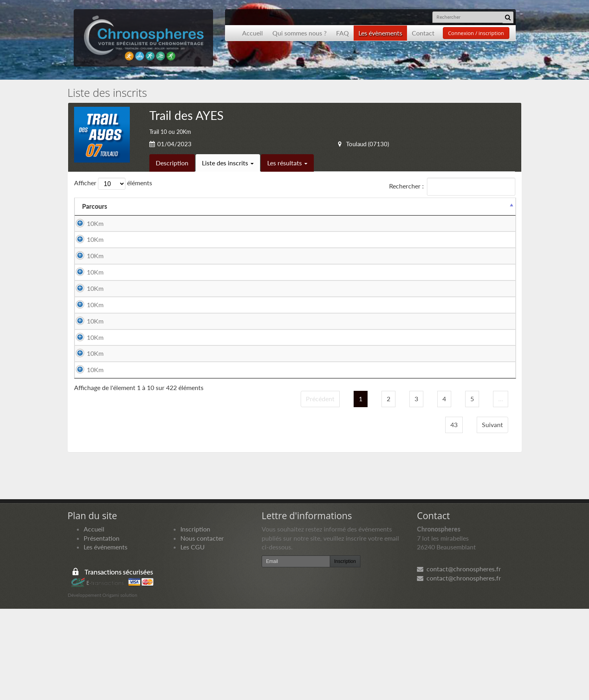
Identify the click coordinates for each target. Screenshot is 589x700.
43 (454, 515)
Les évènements (380, 33)
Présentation (102, 629)
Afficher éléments (113, 184)
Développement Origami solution (103, 686)
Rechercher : (452, 187)
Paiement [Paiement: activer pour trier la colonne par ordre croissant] (459, 206)
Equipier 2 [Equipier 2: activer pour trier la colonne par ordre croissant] (261, 206)
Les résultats (287, 163)
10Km (87, 223)
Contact (423, 33)
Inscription (195, 620)
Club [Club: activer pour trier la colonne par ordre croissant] (300, 206)
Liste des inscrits (228, 163)
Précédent (320, 490)
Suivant (492, 515)
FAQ (342, 33)
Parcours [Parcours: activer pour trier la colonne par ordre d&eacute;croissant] (95, 206)
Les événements (106, 638)
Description (172, 163)
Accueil (252, 33)
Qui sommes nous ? (299, 33)
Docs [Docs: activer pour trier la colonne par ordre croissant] (499, 206)
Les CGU (193, 638)
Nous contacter (202, 629)
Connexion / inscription (476, 33)
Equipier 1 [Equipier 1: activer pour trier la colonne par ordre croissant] (139, 206)
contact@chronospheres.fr (459, 660)
